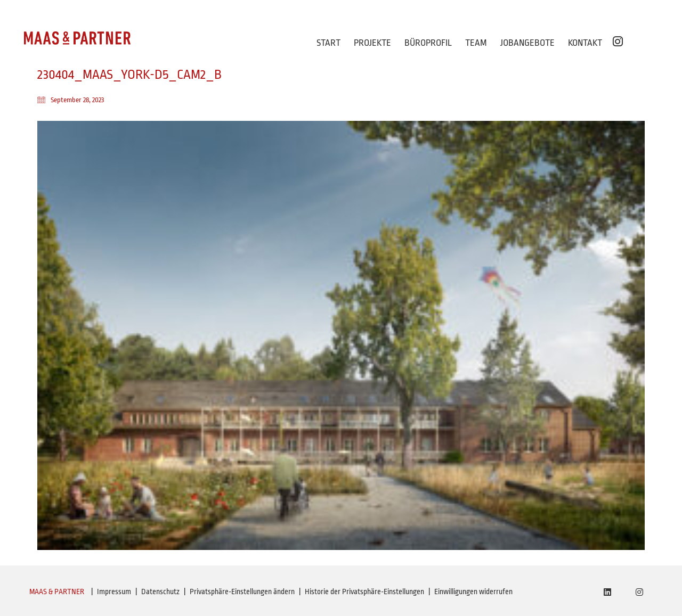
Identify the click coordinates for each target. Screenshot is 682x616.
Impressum (114, 592)
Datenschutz (160, 592)
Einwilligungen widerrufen (473, 592)
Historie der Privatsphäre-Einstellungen (364, 592)
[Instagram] (639, 592)
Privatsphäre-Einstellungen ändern (242, 592)
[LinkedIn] (607, 592)
